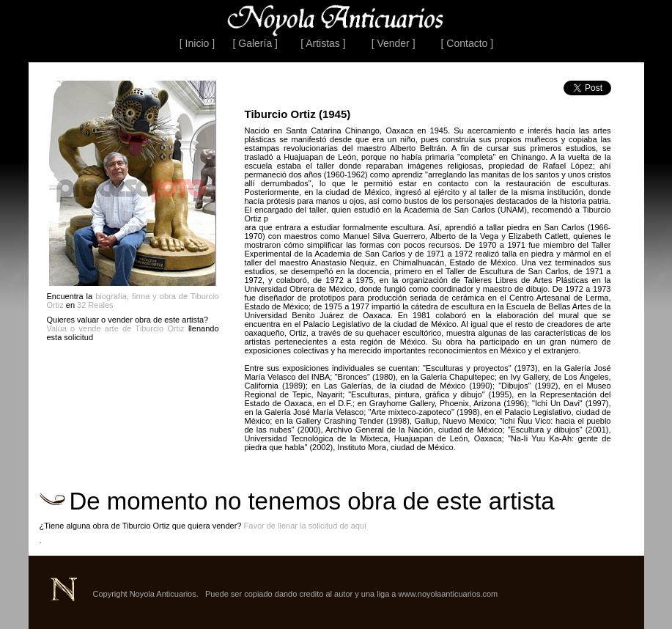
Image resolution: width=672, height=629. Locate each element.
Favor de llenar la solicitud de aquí (306, 526)
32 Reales (95, 305)
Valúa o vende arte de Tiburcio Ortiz (116, 328)
